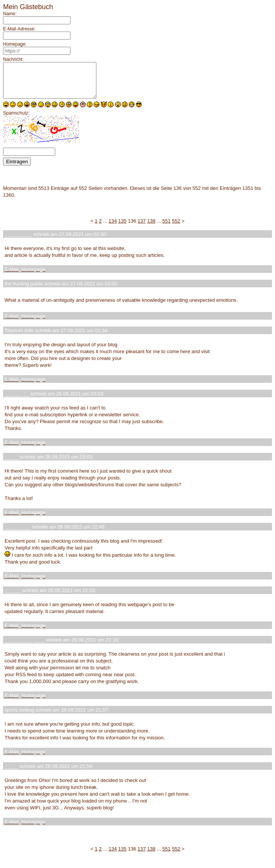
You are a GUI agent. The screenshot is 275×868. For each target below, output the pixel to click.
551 (166, 228)
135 (122, 228)
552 (176, 228)
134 (113, 228)
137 (142, 228)
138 (151, 228)
